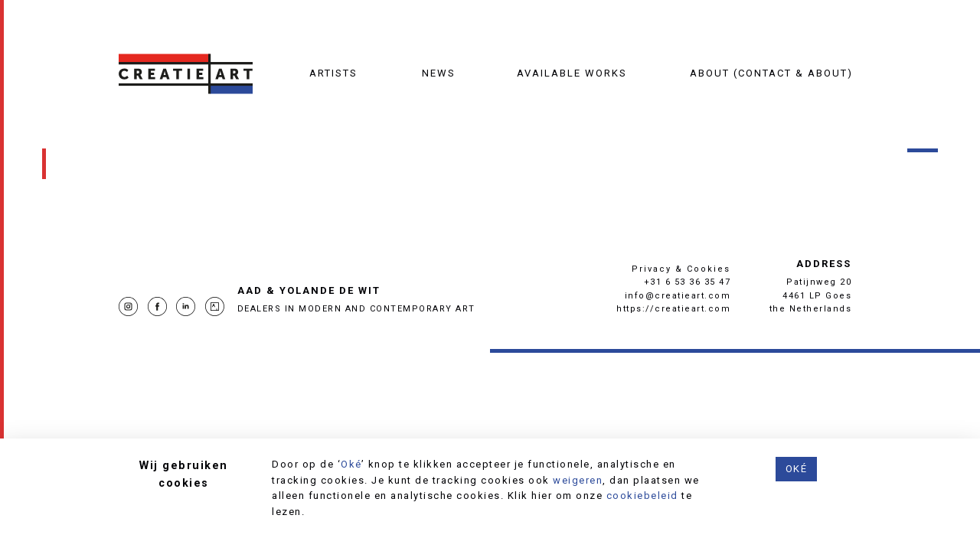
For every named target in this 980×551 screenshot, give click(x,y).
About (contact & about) (771, 73)
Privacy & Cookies (681, 269)
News (439, 73)
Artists (333, 73)
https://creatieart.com (673, 309)
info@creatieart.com (678, 296)
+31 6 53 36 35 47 (688, 282)
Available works (572, 73)
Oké (351, 464)
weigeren (578, 480)
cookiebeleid (642, 496)
